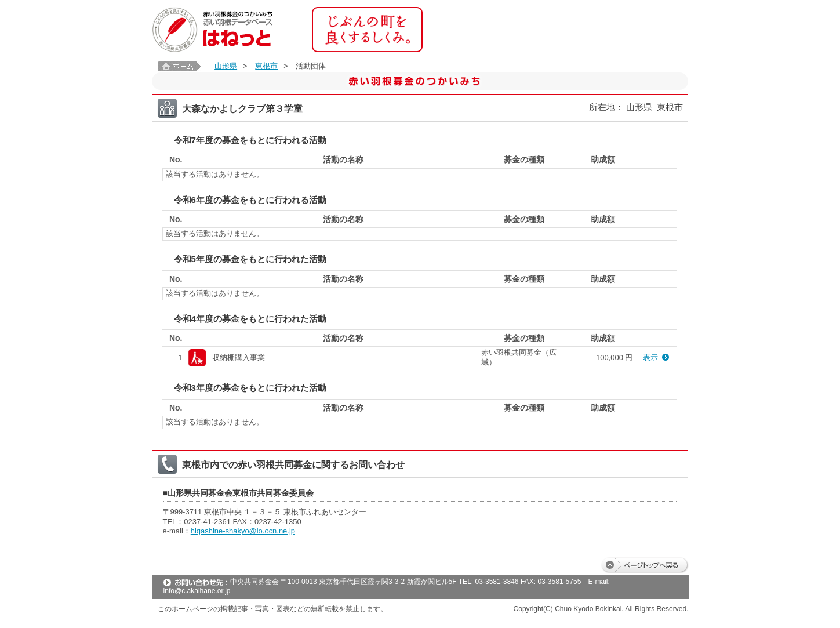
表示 (650, 357)
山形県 (226, 66)
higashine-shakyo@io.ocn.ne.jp (243, 531)
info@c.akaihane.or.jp (197, 591)
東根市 (266, 66)
